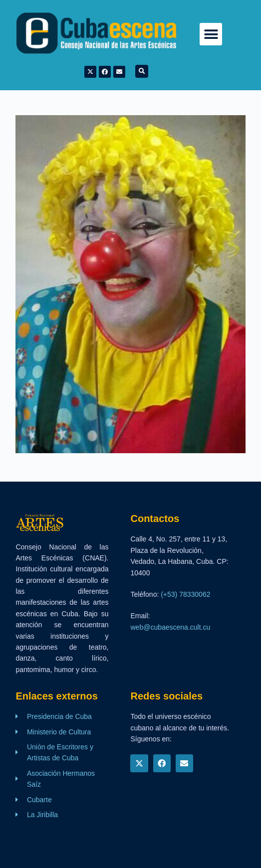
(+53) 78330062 (185, 594)
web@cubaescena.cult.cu (170, 627)
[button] (211, 34)
